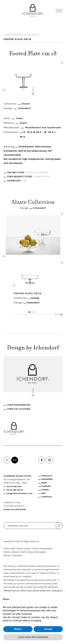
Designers (47, 479)
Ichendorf (25, 108)
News (44, 483)
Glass (24, 123)
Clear (20, 118)
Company (46, 486)
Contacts (47, 497)
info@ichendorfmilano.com (19, 494)
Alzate (34, 35)
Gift (44, 493)
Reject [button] (18, 629)
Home (7, 35)
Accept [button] (48, 629)
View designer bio (19, 405)
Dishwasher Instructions (35, 147)
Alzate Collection (33, 203)
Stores (45, 490)
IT (7, 460)
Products (20, 35)
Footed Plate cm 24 (28, 294)
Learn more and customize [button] (33, 637)
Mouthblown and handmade (43, 128)
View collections (19, 409)
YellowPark (17, 556)
